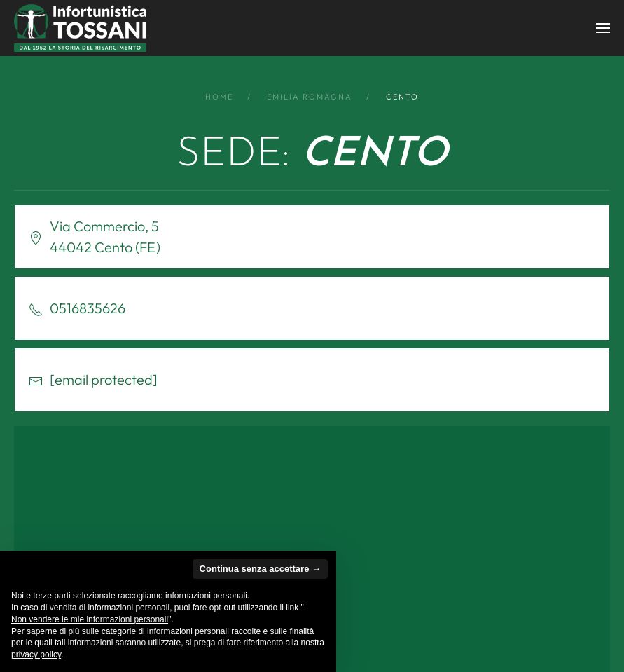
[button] (603, 28)
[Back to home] (80, 28)
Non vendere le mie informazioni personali (90, 619)
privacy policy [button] (36, 654)
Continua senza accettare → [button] (260, 569)
